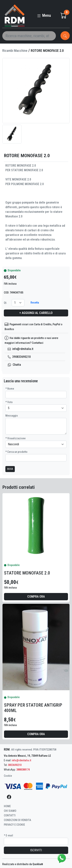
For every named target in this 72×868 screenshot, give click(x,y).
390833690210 (19, 357)
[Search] (29, 36)
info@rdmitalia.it (21, 349)
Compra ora (36, 597)
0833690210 (15, 765)
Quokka (38, 864)
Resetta (35, 303)
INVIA (10, 469)
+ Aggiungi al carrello (36, 313)
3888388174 (23, 770)
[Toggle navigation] (44, 14)
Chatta (14, 365)
